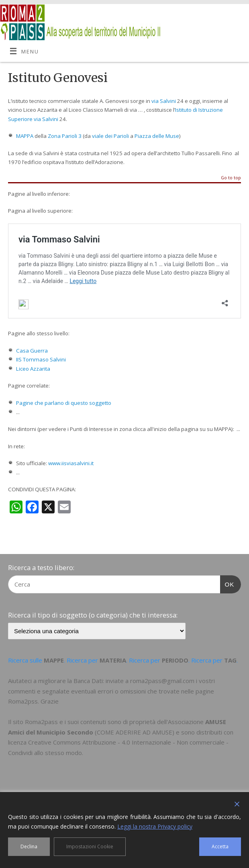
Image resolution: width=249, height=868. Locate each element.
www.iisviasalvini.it (71, 463)
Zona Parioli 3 (65, 136)
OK (227, 583)
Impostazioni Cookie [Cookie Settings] (90, 846)
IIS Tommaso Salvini (41, 359)
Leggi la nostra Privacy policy (155, 826)
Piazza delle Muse (157, 136)
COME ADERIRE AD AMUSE (135, 732)
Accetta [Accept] (220, 846)
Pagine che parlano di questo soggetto (64, 403)
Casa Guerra (32, 351)
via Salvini (164, 101)
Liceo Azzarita (33, 369)
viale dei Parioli (110, 136)
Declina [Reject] (29, 846)
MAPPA (25, 136)
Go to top (231, 178)
